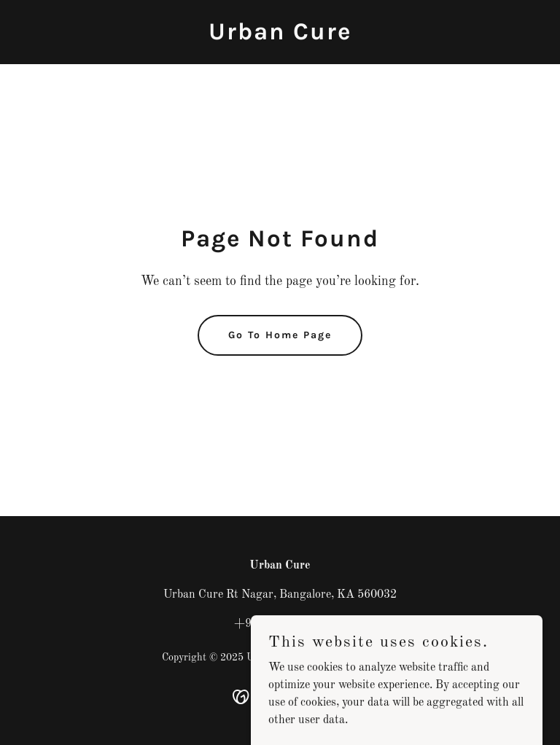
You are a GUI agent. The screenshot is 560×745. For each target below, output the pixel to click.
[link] (280, 36)
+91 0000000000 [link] (280, 624)
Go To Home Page (280, 335)
